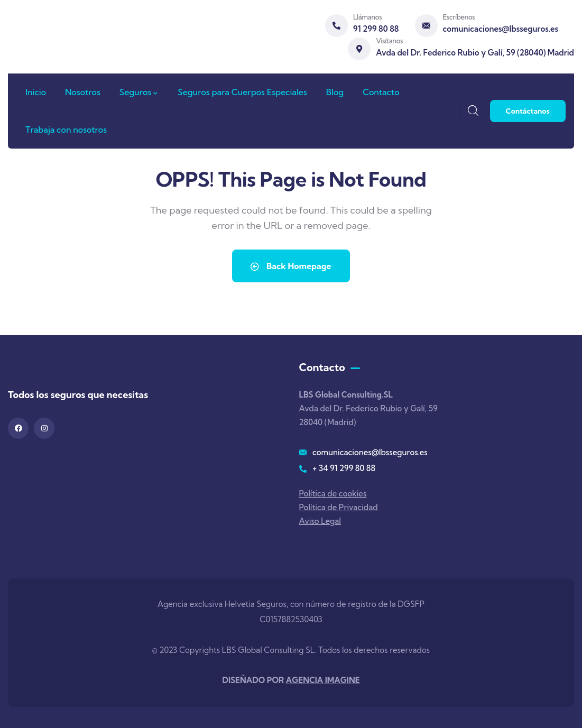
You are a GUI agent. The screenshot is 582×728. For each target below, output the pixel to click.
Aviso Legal (320, 521)
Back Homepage (291, 266)
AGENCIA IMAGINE (323, 680)
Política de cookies (333, 494)
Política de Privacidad (339, 507)
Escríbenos (459, 17)
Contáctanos (528, 111)
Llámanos (367, 17)
